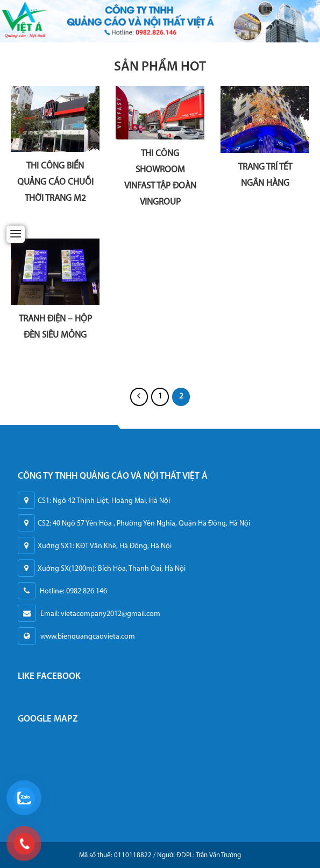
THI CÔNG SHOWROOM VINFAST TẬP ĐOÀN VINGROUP (160, 178)
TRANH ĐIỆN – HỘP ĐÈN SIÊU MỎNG (55, 327)
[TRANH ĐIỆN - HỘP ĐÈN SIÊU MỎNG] (55, 272)
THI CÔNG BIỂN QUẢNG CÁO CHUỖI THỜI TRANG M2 (55, 182)
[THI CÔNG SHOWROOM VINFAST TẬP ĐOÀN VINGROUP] (160, 113)
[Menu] (16, 233)
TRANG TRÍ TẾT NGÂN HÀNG (265, 175)
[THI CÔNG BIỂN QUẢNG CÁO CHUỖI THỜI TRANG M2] (55, 119)
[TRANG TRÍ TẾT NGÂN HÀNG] (265, 120)
